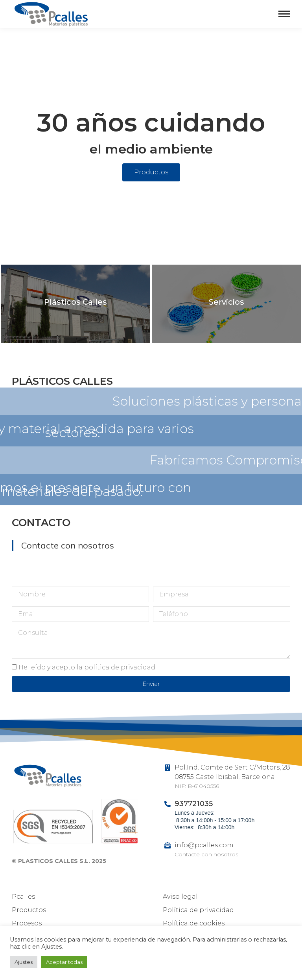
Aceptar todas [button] (64, 962)
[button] (151, 172)
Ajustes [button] (24, 962)
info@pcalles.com (204, 845)
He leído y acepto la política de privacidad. (87, 667)
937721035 (194, 804)
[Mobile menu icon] (284, 14)
